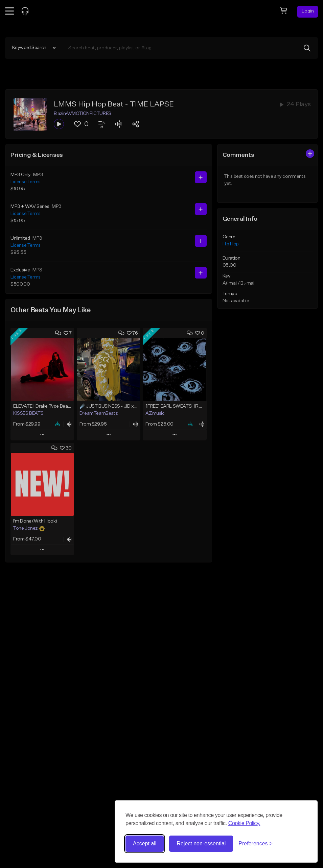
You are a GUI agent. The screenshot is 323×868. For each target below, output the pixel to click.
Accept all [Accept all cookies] (145, 843)
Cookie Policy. (244, 823)
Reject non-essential (201, 843)
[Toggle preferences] (256, 844)
